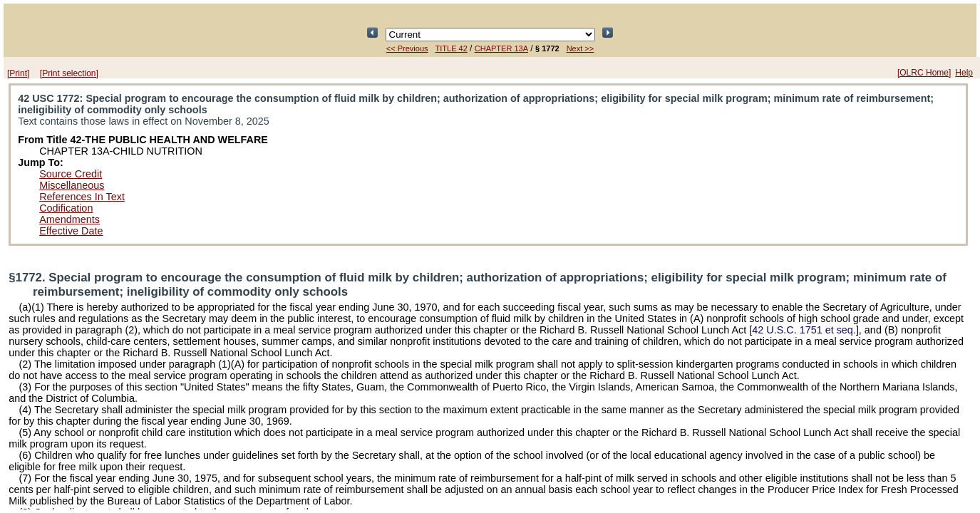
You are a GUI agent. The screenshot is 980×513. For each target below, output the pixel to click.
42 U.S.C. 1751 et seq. (804, 330)
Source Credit (71, 174)
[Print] (18, 73)
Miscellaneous (72, 185)
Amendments (69, 219)
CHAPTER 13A (501, 48)
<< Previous (407, 48)
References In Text (82, 197)
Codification (66, 208)
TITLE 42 (452, 48)
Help (964, 73)
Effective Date (71, 231)
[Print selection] (69, 73)
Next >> (581, 48)
